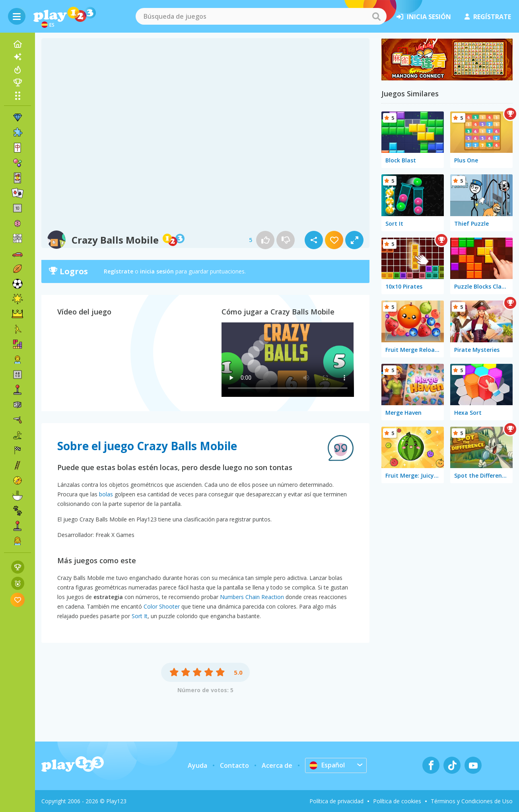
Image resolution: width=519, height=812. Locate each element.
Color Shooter (162, 606)
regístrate (488, 17)
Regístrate (119, 271)
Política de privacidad (336, 801)
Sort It (140, 616)
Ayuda (197, 765)
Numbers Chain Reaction (252, 597)
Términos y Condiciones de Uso (472, 801)
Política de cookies (397, 801)
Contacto (234, 765)
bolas (106, 494)
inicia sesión (424, 17)
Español (327, 765)
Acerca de (277, 765)
